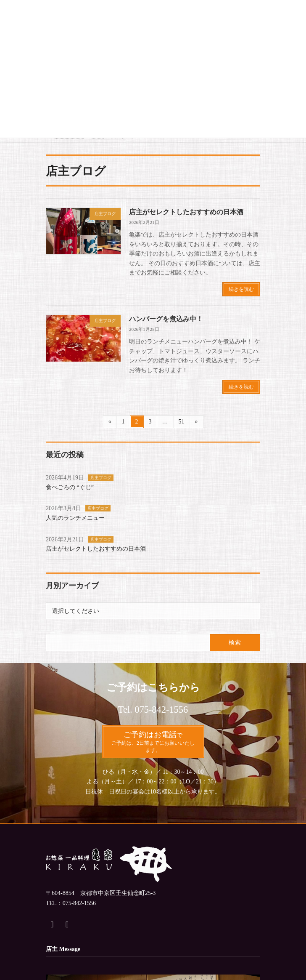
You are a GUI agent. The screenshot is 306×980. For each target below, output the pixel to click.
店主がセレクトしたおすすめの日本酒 (186, 212)
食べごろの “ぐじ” (70, 487)
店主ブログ (101, 478)
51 (181, 423)
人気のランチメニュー (75, 518)
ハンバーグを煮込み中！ (166, 319)
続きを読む (241, 289)
